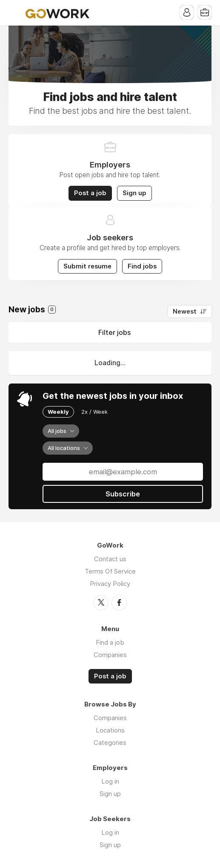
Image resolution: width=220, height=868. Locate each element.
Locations (110, 730)
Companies (110, 655)
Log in (110, 781)
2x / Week (94, 412)
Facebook (119, 603)
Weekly (58, 412)
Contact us (110, 559)
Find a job (110, 642)
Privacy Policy (110, 584)
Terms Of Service (110, 571)
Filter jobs (114, 332)
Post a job (90, 193)
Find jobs (142, 266)
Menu (15, 13)
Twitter (101, 603)
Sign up (134, 193)
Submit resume (87, 266)
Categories (110, 743)
